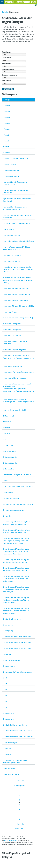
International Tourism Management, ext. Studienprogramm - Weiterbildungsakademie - (18, 358)
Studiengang (7, 100)
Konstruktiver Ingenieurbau (12, 619)
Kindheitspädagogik (10, 457)
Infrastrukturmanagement (12, 176)
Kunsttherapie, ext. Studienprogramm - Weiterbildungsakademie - (16, 762)
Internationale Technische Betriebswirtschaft (18, 372)
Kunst (5, 678)
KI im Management (9, 451)
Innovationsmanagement (11, 235)
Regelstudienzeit (8, 69)
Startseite (5, 12)
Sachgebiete (6, 81)
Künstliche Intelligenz (10, 743)
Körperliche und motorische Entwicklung (17, 637)
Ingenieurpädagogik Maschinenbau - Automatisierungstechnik (15, 208)
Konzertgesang (8, 631)
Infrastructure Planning (11, 170)
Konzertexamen (8, 625)
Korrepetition (7, 654)
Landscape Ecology (9, 769)
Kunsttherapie (7, 749)
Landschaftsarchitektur (11, 774)
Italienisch (6, 428)
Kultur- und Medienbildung (12, 660)
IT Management (8, 416)
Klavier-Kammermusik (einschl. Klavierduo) (18, 487)
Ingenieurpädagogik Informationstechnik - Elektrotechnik (17, 200)
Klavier (5, 481)
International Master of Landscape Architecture (15, 343)
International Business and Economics (16, 288)
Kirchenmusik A (8, 469)
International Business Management (15, 300)
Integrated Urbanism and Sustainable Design (18, 241)
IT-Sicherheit (7, 422)
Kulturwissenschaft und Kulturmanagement (18, 672)
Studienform (6, 58)
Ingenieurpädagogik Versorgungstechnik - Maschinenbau (17, 216)
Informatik (6, 106)
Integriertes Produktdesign (12, 255)
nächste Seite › (20, 824)
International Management (12, 324)
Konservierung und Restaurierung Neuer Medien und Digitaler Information (16, 523)
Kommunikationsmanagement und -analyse (18, 504)
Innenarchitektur (8, 229)
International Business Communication (16, 294)
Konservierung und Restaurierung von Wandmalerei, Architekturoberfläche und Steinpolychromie (17, 600)
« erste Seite (20, 781)
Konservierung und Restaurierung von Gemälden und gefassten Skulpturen (16, 561)
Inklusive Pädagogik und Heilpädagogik (16, 224)
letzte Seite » (20, 829)
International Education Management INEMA (18, 306)
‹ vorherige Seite (20, 786)
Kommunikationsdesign (11, 498)
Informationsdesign (9, 164)
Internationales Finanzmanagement (15, 378)
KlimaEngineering (9, 492)
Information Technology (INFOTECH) (15, 159)
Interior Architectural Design (12, 261)
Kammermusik (8, 445)
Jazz (4, 439)
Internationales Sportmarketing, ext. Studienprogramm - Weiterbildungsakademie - (18, 402)
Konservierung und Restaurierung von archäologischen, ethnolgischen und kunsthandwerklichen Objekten (16, 541)
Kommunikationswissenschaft (13, 510)
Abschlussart (7, 52)
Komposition (7, 516)
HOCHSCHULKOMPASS (10, 841)
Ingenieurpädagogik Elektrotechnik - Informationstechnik (15, 183)
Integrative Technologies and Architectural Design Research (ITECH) (17, 248)
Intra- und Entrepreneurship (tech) (14, 410)
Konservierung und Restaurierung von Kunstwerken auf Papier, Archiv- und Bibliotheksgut (16, 579)
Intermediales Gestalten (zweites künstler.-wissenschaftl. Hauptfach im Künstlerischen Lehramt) (18, 269)
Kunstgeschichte (8, 713)
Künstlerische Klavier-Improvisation (15, 725)
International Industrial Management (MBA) (18, 318)
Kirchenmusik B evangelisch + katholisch (17, 475)
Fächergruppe (7, 64)
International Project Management (15, 350)
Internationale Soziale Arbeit (12, 366)
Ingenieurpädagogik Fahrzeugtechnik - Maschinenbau (16, 192)
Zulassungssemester (9, 75)
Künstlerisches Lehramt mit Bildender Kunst (18, 731)
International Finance (10, 312)
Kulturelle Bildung (9, 666)
